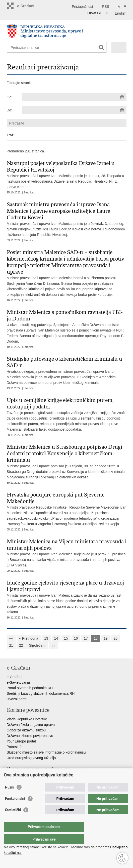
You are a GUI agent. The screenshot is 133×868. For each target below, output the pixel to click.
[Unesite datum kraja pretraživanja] (74, 110)
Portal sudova (18, 778)
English (121, 13)
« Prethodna (29, 638)
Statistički (13, 820)
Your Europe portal (21, 741)
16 (76, 638)
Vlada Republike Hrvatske (27, 719)
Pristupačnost (82, 7)
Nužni (10, 797)
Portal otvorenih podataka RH (30, 688)
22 (21, 645)
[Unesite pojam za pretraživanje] (29, 47)
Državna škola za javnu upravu (31, 725)
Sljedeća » (37, 645)
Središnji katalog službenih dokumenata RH (41, 693)
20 (115, 638)
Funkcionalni (15, 809)
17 (86, 638)
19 (106, 638)
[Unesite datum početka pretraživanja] (74, 97)
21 (11, 645)
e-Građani (15, 677)
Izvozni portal (17, 699)
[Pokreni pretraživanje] (102, 47)
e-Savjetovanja (18, 682)
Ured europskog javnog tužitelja (31, 758)
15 (66, 638)
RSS (106, 7)
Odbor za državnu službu (26, 730)
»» (53, 645)
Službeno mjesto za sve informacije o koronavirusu (46, 752)
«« (11, 638)
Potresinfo (15, 747)
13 (46, 638)
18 (96, 638)
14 (56, 638)
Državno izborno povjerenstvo (30, 736)
